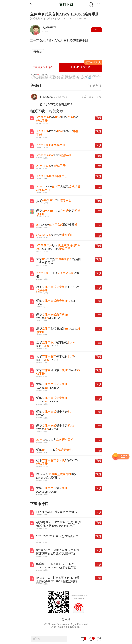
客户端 (66, 620)
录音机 (38, 52)
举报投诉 (89, 78)
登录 (38, 74)
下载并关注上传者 (43, 67)
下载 (98, 118)
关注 (96, 30)
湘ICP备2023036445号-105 (66, 627)
